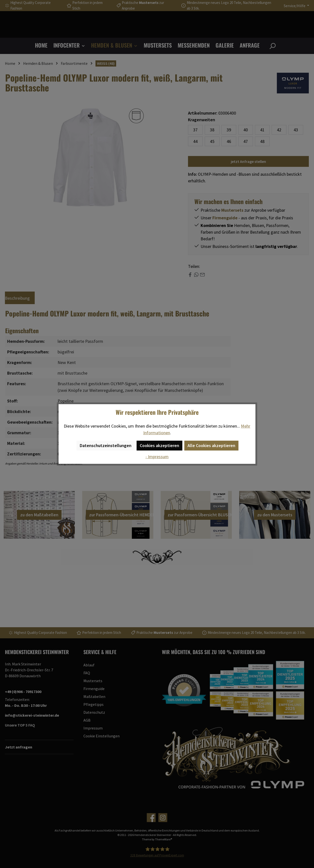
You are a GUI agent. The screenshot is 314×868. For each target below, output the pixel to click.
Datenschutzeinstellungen (106, 445)
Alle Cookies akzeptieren (211, 445)
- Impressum (157, 457)
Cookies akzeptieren (159, 445)
